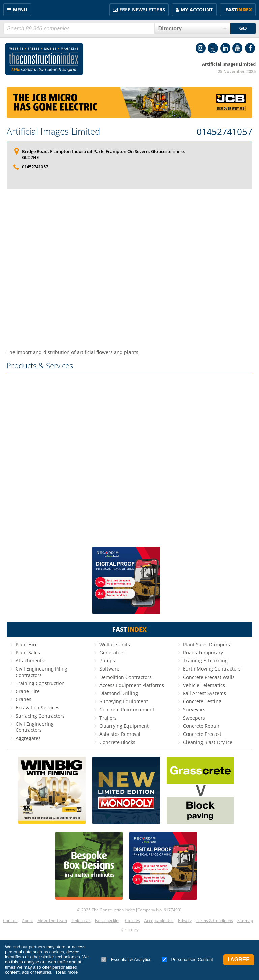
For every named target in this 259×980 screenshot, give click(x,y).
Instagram (201, 48)
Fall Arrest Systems (205, 693)
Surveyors (194, 709)
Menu (20, 10)
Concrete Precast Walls (209, 677)
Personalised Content (187, 960)
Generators (112, 652)
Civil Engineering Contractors (35, 727)
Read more (67, 972)
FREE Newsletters (142, 10)
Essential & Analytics (126, 960)
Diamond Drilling (119, 693)
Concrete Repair (201, 726)
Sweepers (194, 718)
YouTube (237, 48)
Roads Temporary (203, 652)
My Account (197, 10)
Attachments (30, 661)
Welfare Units (115, 644)
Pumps (107, 661)
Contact (10, 921)
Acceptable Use (159, 921)
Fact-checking (108, 921)
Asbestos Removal (120, 734)
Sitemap (245, 921)
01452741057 (224, 132)
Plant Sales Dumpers (207, 644)
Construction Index (44, 59)
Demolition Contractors (126, 677)
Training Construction (40, 683)
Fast (239, 10)
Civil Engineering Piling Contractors (41, 672)
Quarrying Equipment (124, 726)
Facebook (250, 48)
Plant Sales (28, 652)
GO (243, 28)
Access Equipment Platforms (132, 685)
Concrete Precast (202, 734)
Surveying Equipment (124, 701)
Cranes (23, 699)
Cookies (133, 921)
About (27, 921)
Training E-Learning (205, 661)
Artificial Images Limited (53, 131)
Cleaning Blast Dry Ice (208, 742)
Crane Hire (28, 691)
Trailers (108, 718)
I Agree (239, 960)
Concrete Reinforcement (127, 709)
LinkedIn (225, 48)
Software (109, 669)
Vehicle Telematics (204, 685)
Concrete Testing (202, 701)
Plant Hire (27, 644)
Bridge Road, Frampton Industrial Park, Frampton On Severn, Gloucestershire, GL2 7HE (104, 154)
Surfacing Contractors (40, 716)
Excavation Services (37, 707)
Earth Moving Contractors (212, 669)
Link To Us (81, 921)
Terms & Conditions (214, 921)
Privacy (185, 921)
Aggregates (28, 738)
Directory (129, 930)
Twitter (213, 48)
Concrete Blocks (117, 742)
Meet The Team (52, 921)
